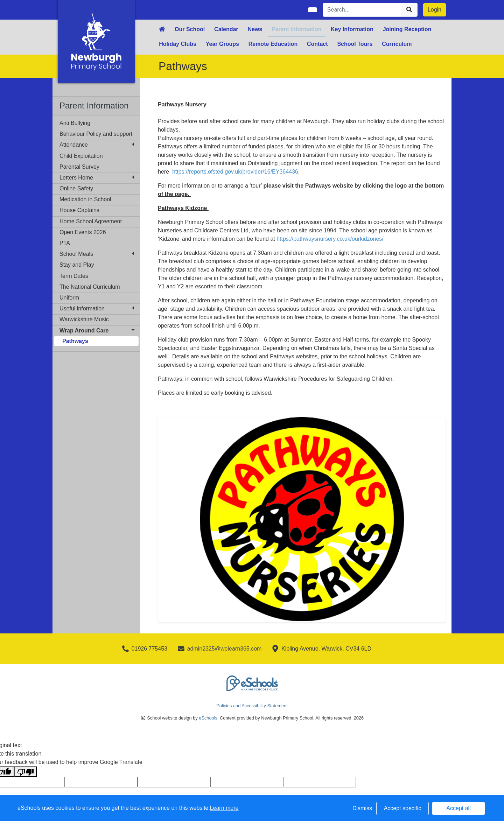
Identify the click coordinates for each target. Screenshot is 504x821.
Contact (317, 44)
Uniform (69, 298)
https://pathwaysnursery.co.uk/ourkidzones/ (330, 239)
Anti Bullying (75, 123)
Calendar (226, 29)
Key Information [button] (352, 29)
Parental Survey (79, 167)
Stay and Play (77, 265)
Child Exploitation (81, 156)
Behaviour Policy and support (96, 134)
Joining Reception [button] (407, 29)
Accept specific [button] (403, 808)
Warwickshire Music (84, 319)
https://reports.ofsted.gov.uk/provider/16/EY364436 (235, 172)
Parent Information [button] (296, 29)
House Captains (79, 210)
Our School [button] (190, 29)
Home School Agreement (91, 221)
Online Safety (76, 188)
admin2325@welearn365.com (225, 649)
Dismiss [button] (362, 808)
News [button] (255, 29)
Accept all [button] (458, 808)
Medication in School (85, 199)
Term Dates (74, 276)
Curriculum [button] (397, 44)
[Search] (362, 10)
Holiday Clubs (178, 44)
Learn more (224, 808)
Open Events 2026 (83, 232)
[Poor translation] (26, 772)
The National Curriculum (90, 287)
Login (435, 10)
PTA (65, 243)
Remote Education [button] (273, 44)
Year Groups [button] (222, 44)
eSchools (208, 718)
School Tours (355, 44)
